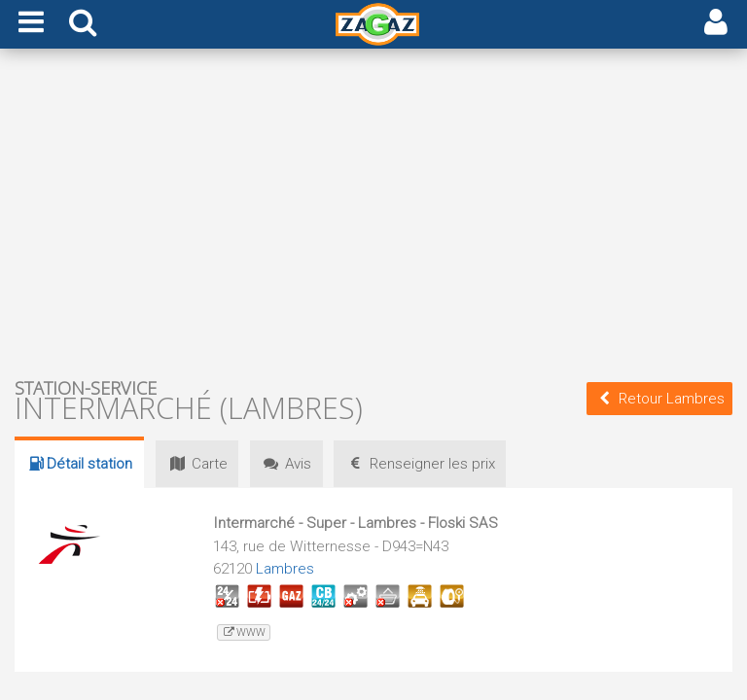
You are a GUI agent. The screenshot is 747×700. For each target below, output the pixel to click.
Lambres (285, 569)
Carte (197, 464)
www (244, 632)
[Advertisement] (373, 212)
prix (425, 464)
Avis (289, 464)
